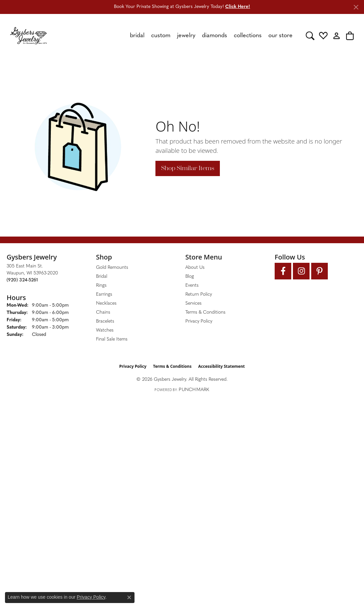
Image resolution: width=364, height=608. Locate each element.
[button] (310, 36)
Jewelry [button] (186, 36)
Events (192, 286)
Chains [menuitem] (103, 312)
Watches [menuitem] (105, 330)
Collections (248, 36)
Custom (161, 36)
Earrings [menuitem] (104, 295)
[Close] (356, 7)
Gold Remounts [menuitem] (112, 268)
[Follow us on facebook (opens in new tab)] (283, 271)
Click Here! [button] (238, 7)
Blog (190, 277)
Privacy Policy (199, 321)
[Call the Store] (22, 280)
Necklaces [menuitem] (106, 304)
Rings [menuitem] (101, 286)
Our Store (280, 36)
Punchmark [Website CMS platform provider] (194, 390)
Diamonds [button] (215, 36)
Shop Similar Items (188, 168)
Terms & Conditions (205, 312)
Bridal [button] (137, 36)
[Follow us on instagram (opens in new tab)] (301, 271)
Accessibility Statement (222, 366)
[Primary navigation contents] (176, 36)
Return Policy (199, 295)
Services (193, 304)
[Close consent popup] (129, 597)
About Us (195, 268)
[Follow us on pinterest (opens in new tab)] (319, 271)
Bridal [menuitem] (102, 277)
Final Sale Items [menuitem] (112, 339)
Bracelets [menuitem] (105, 321)
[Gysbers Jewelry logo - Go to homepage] (28, 36)
